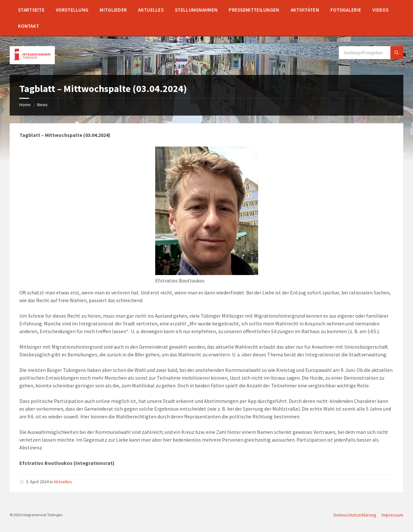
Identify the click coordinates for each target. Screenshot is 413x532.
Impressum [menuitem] (393, 515)
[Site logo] (32, 62)
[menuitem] (31, 10)
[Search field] (371, 53)
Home (25, 105)
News (42, 105)
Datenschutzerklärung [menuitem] (355, 515)
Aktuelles (63, 482)
